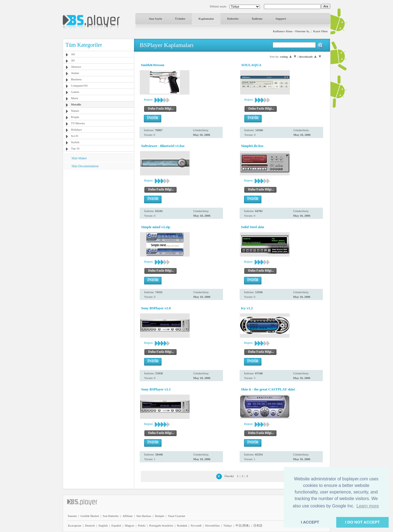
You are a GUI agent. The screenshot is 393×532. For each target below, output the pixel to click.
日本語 (258, 525)
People (75, 117)
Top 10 (75, 148)
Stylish (75, 142)
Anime (75, 73)
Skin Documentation (85, 166)
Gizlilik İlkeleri (90, 516)
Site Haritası (144, 516)
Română (182, 525)
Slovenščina (212, 525)
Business (76, 79)
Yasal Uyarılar (176, 516)
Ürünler (180, 19)
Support (281, 19)
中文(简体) (242, 525)
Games (75, 92)
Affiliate (128, 516)
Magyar (129, 525)
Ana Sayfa (155, 19)
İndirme (257, 19)
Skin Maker (79, 158)
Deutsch (90, 525)
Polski (142, 525)
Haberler (233, 19)
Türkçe (227, 525)
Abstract (76, 67)
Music (75, 98)
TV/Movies (78, 123)
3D (73, 60)
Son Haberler (111, 516)
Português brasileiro (161, 525)
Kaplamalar (206, 19)
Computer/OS (79, 86)
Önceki (229, 476)
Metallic (76, 104)
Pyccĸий (196, 525)
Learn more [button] (368, 506)
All (73, 54)
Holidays (76, 130)
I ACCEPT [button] (310, 522)
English (103, 525)
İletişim (160, 516)
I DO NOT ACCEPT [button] (363, 522)
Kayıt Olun (320, 31)
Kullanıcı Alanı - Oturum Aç (291, 31)
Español (116, 525)
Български (75, 525)
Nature (75, 111)
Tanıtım (72, 516)
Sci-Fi (75, 136)
